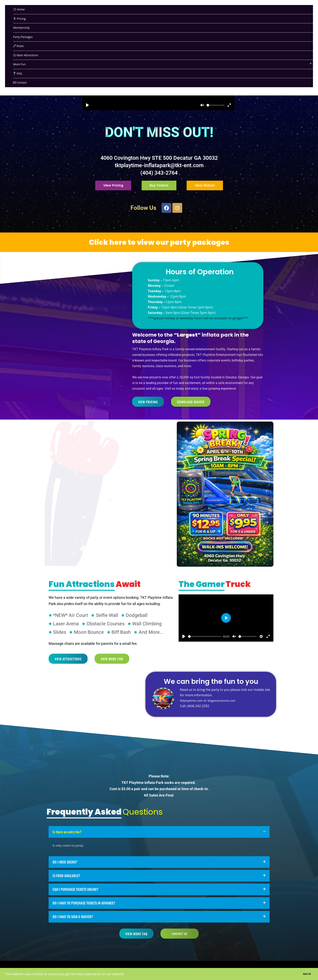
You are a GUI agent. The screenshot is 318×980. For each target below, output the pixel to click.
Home (19, 9)
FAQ (18, 73)
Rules (18, 46)
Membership (21, 28)
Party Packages (23, 37)
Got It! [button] (307, 974)
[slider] (216, 105)
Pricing (19, 19)
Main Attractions (26, 55)
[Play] (87, 105)
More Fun (19, 64)
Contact (20, 82)
